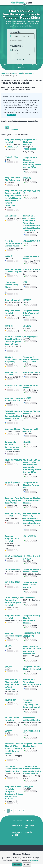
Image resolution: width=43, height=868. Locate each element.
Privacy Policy (35, 860)
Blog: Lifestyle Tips (30, 826)
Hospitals (14, 129)
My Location (15, 32)
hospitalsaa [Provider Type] (22, 50)
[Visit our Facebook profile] (20, 833)
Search (21, 60)
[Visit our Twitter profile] (13, 835)
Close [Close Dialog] (27, 864)
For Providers (29, 821)
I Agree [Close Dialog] (17, 864)
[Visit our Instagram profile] (21, 833)
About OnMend (17, 826)
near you (21, 67)
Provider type (16, 46)
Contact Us (28, 832)
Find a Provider (17, 821)
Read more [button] (11, 115)
